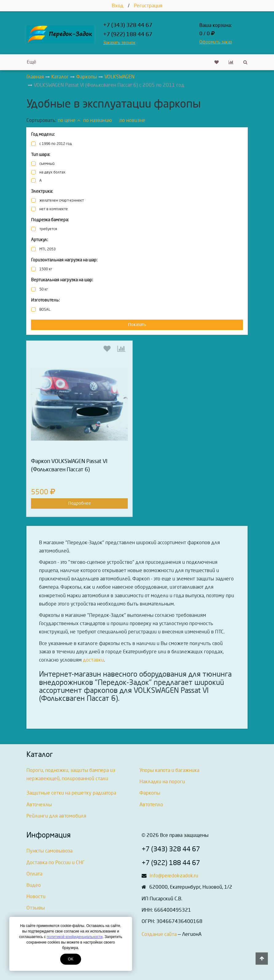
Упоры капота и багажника (169, 770)
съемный (47, 164)
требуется (48, 229)
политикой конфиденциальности (74, 937)
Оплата (34, 874)
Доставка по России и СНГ (56, 862)
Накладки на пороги (162, 782)
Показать (137, 325)
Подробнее (80, 503)
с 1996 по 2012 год (56, 144)
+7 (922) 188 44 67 (128, 34)
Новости (36, 896)
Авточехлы (39, 805)
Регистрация (148, 6)
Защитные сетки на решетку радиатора (71, 793)
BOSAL (45, 310)
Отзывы (36, 908)
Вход (118, 6)
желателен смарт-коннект (62, 201)
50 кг (44, 289)
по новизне (132, 120)
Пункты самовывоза (49, 851)
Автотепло (151, 805)
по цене (69, 120)
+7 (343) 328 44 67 (128, 25)
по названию (98, 120)
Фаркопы (150, 793)
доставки (93, 660)
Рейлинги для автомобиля (56, 816)
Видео (34, 885)
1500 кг (46, 269)
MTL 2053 (47, 249)
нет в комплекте (54, 209)
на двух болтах (52, 172)
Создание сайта (159, 934)
